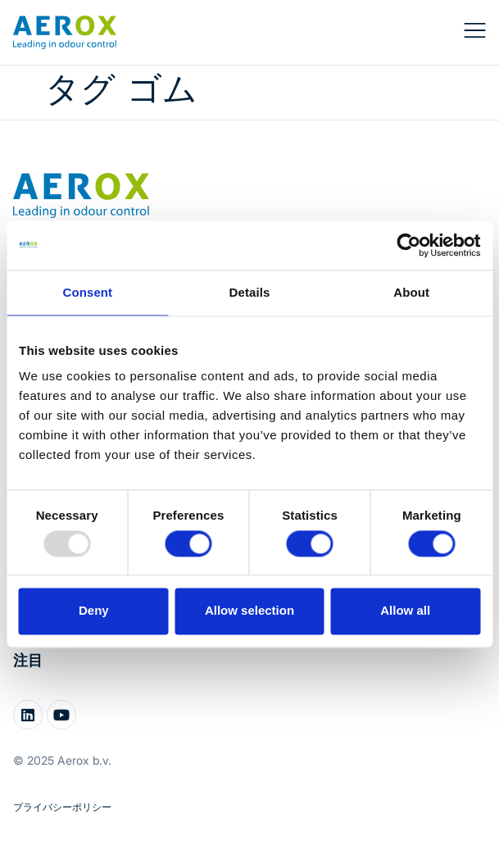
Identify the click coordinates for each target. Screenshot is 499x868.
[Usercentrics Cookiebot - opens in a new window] (408, 245)
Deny (94, 611)
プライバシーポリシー (62, 807)
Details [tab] (250, 292)
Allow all (405, 611)
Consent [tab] (87, 292)
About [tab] (411, 292)
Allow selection (249, 611)
